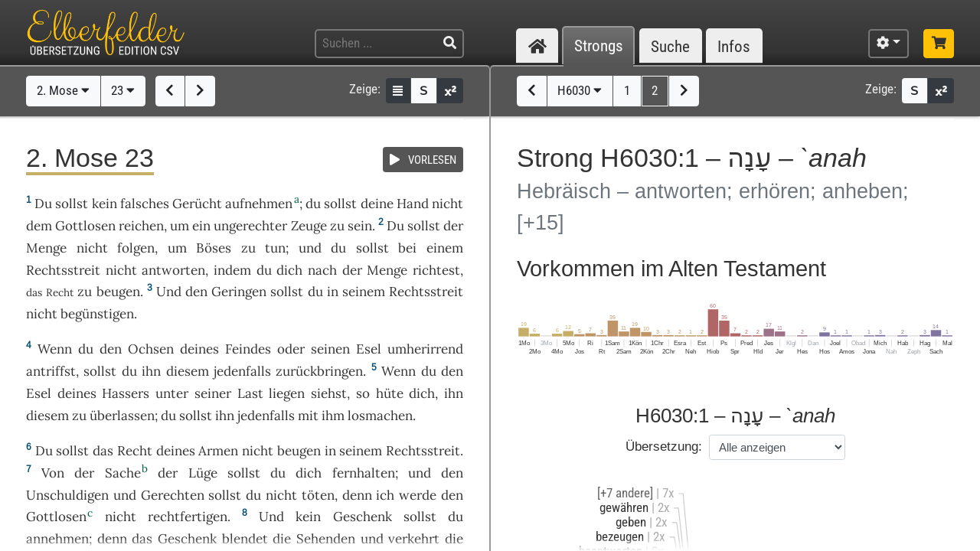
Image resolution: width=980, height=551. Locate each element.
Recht (135, 451)
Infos (734, 46)
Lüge (203, 473)
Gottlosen (85, 226)
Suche (670, 46)
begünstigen (97, 314)
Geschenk (363, 517)
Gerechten (173, 495)
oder (291, 349)
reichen (141, 226)
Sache (123, 473)
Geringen (239, 292)
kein (105, 204)
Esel (369, 349)
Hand (413, 204)
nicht (448, 204)
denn (357, 495)
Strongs (599, 46)
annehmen (57, 539)
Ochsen (151, 349)
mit (308, 416)
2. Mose (63, 90)
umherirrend (425, 349)
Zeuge (309, 226)
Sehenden (326, 539)
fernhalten (364, 473)
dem (39, 226)
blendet (245, 539)
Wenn (55, 349)
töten (318, 495)
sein (360, 226)
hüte (390, 393)
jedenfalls (242, 371)
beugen (118, 292)
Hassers (126, 393)
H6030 (580, 90)
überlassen (122, 416)
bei (407, 248)
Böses (214, 248)
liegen (287, 393)
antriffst (51, 371)
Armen (218, 451)
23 (123, 90)
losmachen (380, 416)
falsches (145, 204)
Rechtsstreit (63, 270)
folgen (136, 248)
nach (322, 270)
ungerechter (250, 226)
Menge (46, 248)
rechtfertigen (188, 517)
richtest (436, 270)
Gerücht (197, 204)
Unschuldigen (67, 495)
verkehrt (414, 539)
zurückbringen (319, 371)
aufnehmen (259, 204)
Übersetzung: (664, 447)
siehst (329, 393)
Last (250, 393)
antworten (173, 270)
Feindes (248, 349)
